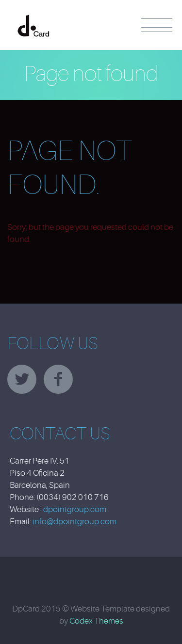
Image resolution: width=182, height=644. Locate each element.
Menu (157, 25)
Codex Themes (96, 621)
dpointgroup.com (75, 509)
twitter (22, 379)
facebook (58, 379)
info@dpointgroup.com (74, 522)
